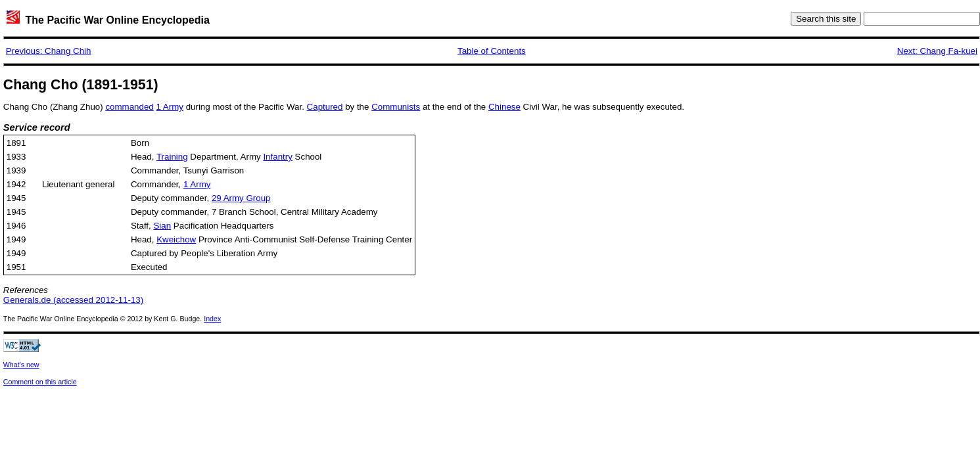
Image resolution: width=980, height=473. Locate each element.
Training (172, 157)
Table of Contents (492, 51)
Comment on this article (40, 382)
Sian (162, 226)
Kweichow (176, 239)
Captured (325, 107)
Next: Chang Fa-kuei (937, 51)
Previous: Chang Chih (49, 51)
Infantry (277, 157)
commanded (129, 107)
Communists (396, 107)
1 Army (169, 107)
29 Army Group (241, 198)
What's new (21, 365)
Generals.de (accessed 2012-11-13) (73, 300)
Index (212, 319)
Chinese (504, 107)
